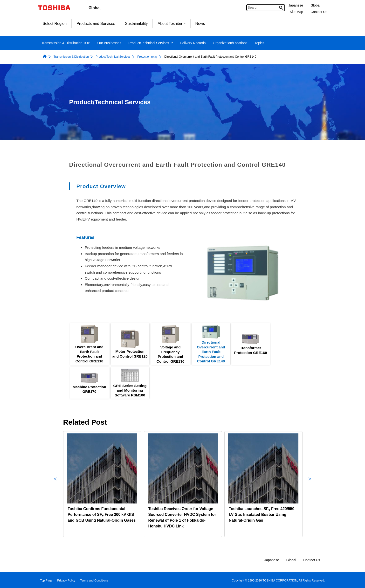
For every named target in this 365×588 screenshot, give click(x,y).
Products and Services (96, 24)
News (200, 24)
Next (310, 484)
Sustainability (136, 24)
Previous (55, 484)
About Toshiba (171, 24)
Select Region (55, 24)
